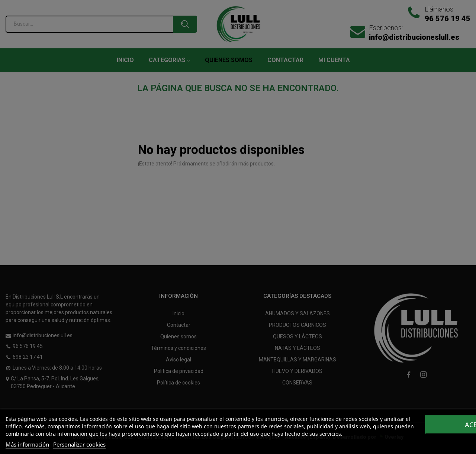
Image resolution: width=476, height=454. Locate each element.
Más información (27, 444)
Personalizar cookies (79, 444)
